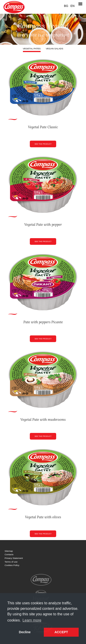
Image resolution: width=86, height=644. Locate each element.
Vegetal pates (32, 49)
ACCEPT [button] (61, 632)
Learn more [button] (32, 620)
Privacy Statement (14, 558)
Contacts (9, 554)
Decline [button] (25, 632)
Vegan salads (55, 49)
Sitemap (9, 551)
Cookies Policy (12, 565)
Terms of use (11, 562)
